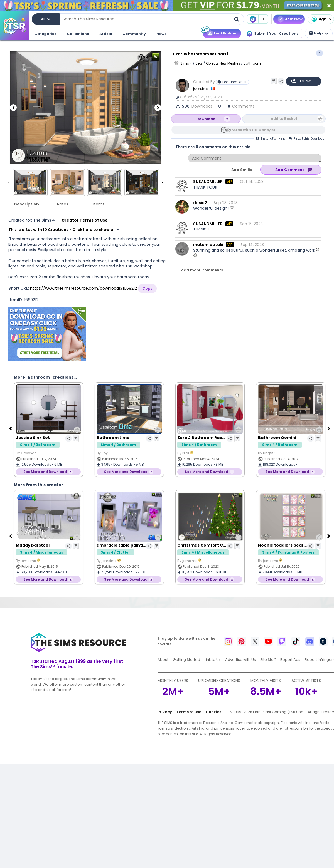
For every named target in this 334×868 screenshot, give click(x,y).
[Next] (158, 108)
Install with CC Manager (253, 130)
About (163, 660)
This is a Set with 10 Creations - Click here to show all (62, 230)
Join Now (294, 19)
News (161, 34)
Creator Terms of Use (85, 220)
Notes (63, 204)
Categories (45, 34)
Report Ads (290, 660)
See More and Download (45, 472)
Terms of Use (189, 712)
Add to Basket (284, 119)
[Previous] (13, 108)
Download (206, 119)
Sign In (321, 19)
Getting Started (186, 660)
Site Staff (268, 660)
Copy (147, 288)
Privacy (165, 712)
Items (99, 204)
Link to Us (213, 660)
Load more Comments (201, 270)
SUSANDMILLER (208, 182)
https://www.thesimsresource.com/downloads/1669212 (83, 288)
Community (134, 34)
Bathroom (252, 63)
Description (26, 204)
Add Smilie (242, 170)
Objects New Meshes (223, 63)
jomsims (201, 89)
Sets (199, 63)
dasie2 (200, 203)
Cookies (213, 712)
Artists (106, 34)
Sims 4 (186, 63)
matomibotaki (208, 245)
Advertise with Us (240, 660)
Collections (78, 34)
